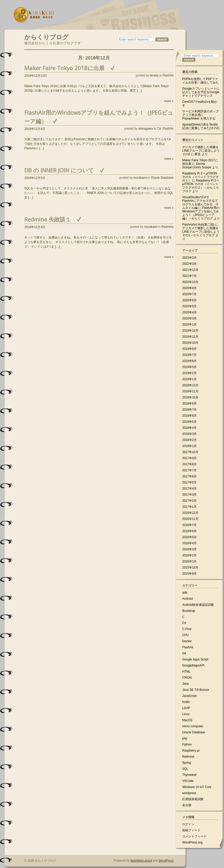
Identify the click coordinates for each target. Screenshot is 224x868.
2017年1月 (189, 507)
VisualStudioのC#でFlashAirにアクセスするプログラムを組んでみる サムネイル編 (200, 203)
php (185, 738)
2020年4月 (189, 312)
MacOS (187, 720)
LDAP (186, 708)
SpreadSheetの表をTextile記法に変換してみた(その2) (201, 126)
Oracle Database (162, 178)
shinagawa (146, 129)
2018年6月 (189, 416)
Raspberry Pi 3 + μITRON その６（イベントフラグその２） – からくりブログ (201, 186)
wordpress (189, 793)
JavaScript (189, 696)
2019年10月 (190, 343)
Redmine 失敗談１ (48, 219)
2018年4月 (189, 428)
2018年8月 (189, 403)
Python (187, 744)
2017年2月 (189, 501)
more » (169, 101)
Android (187, 599)
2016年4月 (189, 543)
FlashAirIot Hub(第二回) (198, 225)
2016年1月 (189, 561)
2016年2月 (189, 555)
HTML (186, 672)
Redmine (168, 227)
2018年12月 (190, 385)
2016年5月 (189, 537)
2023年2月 (189, 258)
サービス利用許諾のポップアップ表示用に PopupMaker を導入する (200, 115)
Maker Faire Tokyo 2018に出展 (64, 68)
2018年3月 (189, 434)
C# (159, 129)
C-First (187, 629)
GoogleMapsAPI (193, 665)
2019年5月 (189, 367)
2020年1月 (189, 325)
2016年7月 (189, 525)
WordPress (166, 861)
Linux (186, 714)
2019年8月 (189, 349)
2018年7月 (189, 410)
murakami (140, 178)
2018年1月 (189, 446)
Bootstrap (189, 611)
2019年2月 (189, 373)
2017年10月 (190, 452)
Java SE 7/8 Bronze (196, 690)
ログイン (188, 824)
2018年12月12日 (36, 76)
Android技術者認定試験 (198, 605)
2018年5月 (189, 422)
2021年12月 (190, 270)
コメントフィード (194, 836)
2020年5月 (189, 306)
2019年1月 (189, 379)
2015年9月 (189, 574)
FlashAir (168, 75)
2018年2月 (189, 440)
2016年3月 (189, 549)
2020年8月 (189, 288)
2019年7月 (189, 355)
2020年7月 (189, 294)
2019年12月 (190, 331)
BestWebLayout (141, 861)
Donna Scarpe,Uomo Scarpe (197, 166)
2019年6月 (189, 361)
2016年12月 (190, 513)
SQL (185, 769)
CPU (185, 635)
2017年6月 (189, 476)
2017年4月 (189, 489)
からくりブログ (46, 36)
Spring (187, 763)
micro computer (193, 726)
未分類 (187, 805)
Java (185, 684)
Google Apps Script (195, 659)
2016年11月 (190, 519)
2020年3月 (189, 318)
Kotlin (186, 702)
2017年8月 (189, 464)
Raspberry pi (191, 751)
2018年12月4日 (35, 129)
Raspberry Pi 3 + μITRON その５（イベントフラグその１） (200, 177)
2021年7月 (189, 276)
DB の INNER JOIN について (59, 170)
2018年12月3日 (35, 178)
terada (154, 75)
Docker (187, 641)
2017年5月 (189, 482)
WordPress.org (192, 842)
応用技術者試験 (193, 799)
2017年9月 (189, 458)
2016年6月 (189, 531)
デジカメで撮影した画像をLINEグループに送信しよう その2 (201, 151)
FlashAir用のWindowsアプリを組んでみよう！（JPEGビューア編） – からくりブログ (201, 213)
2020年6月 (189, 300)
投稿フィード (191, 830)
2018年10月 (190, 397)
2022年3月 (189, 264)
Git (184, 653)
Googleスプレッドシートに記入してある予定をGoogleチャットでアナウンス (201, 92)
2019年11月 (190, 337)
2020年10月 (190, 282)
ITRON (187, 678)
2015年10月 (190, 568)
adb (185, 593)
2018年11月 (190, 391)
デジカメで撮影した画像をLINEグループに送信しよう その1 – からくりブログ (201, 232)
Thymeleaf (189, 775)
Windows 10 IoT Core (197, 787)
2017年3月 (189, 495)
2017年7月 (189, 470)
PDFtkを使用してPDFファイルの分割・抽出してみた (200, 81)
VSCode (188, 781)
